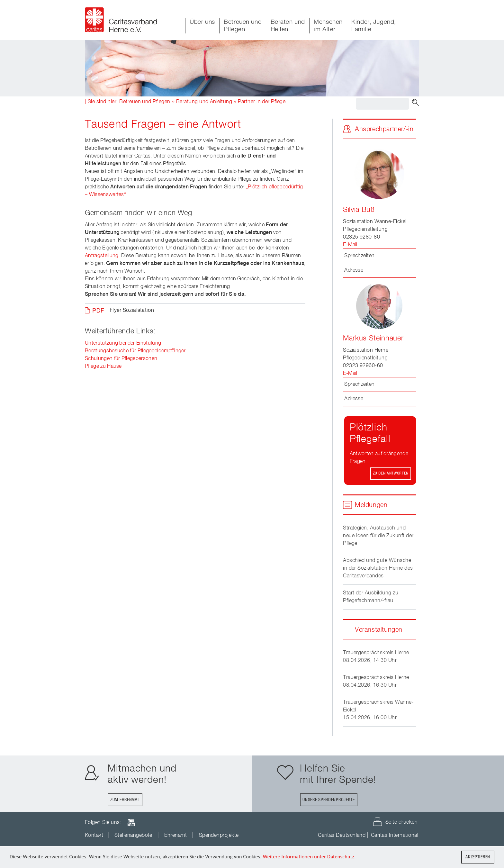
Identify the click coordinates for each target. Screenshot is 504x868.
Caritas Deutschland (342, 836)
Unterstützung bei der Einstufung (123, 343)
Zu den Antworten (391, 473)
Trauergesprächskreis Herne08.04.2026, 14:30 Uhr (376, 657)
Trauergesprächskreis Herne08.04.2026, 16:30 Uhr (376, 682)
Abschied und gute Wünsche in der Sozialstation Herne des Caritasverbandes (378, 568)
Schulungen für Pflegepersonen (121, 359)
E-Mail (350, 245)
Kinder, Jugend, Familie (374, 26)
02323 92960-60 (363, 366)
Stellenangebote (133, 836)
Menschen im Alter (328, 26)
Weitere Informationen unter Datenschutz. (309, 857)
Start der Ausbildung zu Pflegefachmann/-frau (371, 597)
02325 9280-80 (361, 237)
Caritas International (395, 836)
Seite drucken (401, 822)
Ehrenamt (175, 836)
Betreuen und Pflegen (243, 26)
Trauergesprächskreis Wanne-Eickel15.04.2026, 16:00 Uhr (378, 710)
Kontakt (94, 836)
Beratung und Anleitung (204, 102)
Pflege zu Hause (103, 366)
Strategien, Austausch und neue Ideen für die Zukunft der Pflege (378, 536)
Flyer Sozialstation (132, 311)
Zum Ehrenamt (125, 800)
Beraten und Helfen (288, 26)
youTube (131, 823)
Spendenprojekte (219, 836)
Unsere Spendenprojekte (328, 800)
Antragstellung (102, 256)
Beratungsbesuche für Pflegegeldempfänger (135, 351)
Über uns (202, 22)
